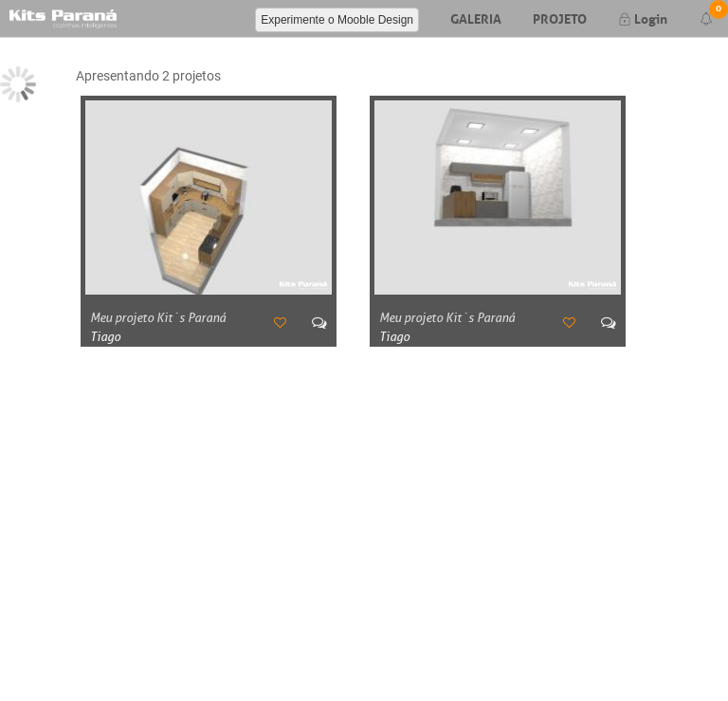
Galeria (476, 17)
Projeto (560, 17)
